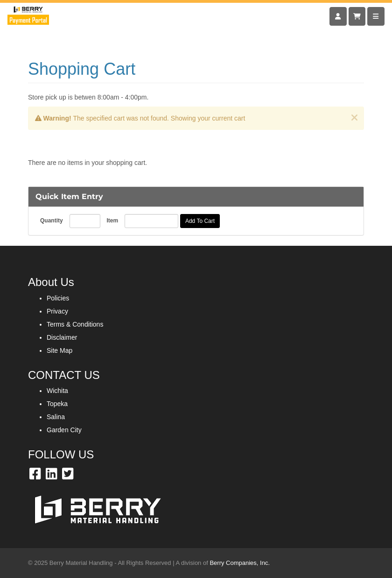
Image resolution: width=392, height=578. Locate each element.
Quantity (52, 221)
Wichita (57, 391)
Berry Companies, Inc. (240, 563)
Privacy (57, 311)
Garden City (64, 430)
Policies (58, 298)
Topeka (57, 404)
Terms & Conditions (75, 324)
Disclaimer (62, 337)
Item (112, 221)
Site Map (59, 350)
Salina (56, 417)
